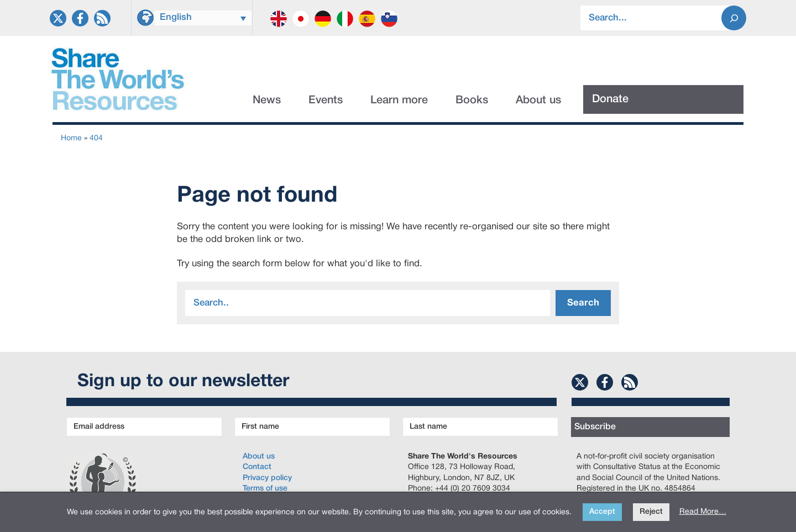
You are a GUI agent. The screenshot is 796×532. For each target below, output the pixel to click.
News (267, 101)
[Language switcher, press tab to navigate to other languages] (203, 18)
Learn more (399, 101)
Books (472, 101)
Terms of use (265, 489)
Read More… (703, 512)
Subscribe (595, 427)
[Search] (734, 18)
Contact (257, 467)
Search (583, 303)
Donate (610, 99)
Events (326, 101)
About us (538, 101)
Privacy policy (267, 478)
